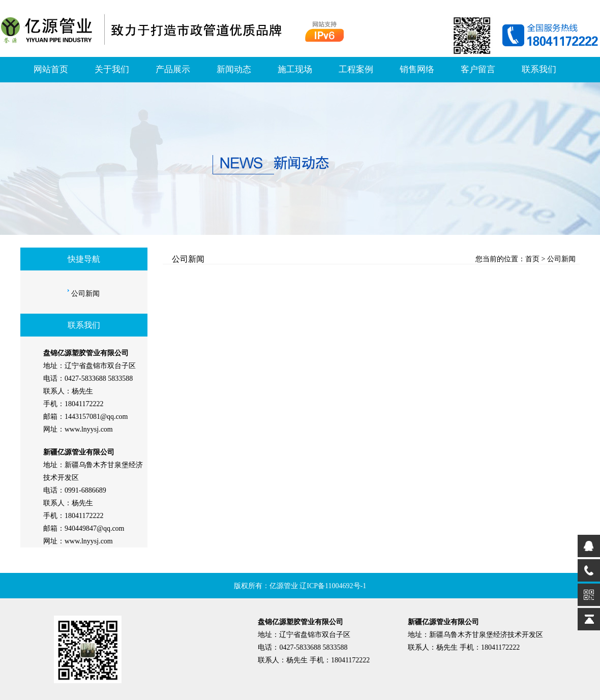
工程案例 (356, 69)
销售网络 (417, 69)
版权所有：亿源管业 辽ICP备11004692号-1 (300, 586)
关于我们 (112, 69)
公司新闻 (85, 294)
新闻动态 (234, 69)
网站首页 (51, 69)
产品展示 (173, 69)
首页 (532, 259)
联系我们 (539, 69)
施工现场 (295, 69)
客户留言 (478, 69)
